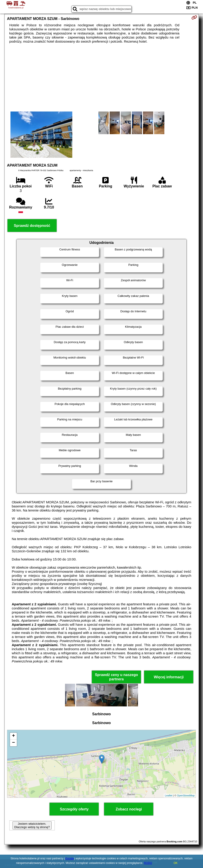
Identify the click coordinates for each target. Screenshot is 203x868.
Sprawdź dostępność (32, 226)
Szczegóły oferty (74, 809)
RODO (148, 863)
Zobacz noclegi (129, 809)
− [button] (14, 743)
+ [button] (14, 736)
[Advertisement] (101, 78)
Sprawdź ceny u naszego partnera (116, 677)
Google (69, 858)
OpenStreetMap (186, 795)
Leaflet (169, 795)
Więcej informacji (169, 677)
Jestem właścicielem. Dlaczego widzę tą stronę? (32, 825)
